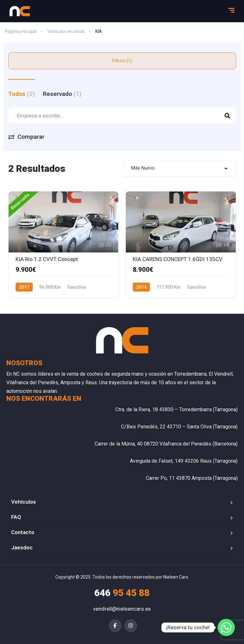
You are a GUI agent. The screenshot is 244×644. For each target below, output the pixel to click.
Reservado (62, 94)
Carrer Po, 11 (160, 478)
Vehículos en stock (66, 31)
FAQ (16, 517)
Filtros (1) (122, 61)
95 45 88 (122, 593)
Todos (22, 94)
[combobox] (179, 168)
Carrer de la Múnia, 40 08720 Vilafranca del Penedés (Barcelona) (166, 444)
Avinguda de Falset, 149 (157, 461)
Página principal (21, 31)
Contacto (23, 532)
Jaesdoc (22, 547)
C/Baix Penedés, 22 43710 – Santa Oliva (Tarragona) (179, 427)
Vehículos (24, 502)
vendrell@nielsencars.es (122, 609)
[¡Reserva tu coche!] (226, 627)
